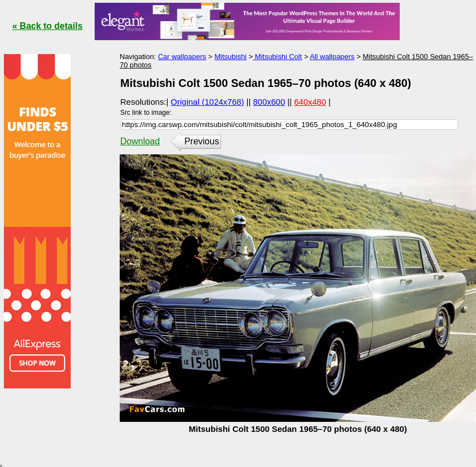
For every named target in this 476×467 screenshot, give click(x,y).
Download (140, 141)
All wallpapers (332, 57)
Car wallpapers (182, 57)
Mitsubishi (230, 57)
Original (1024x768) (208, 102)
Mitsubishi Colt (277, 57)
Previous (202, 141)
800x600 (269, 102)
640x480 (310, 102)
